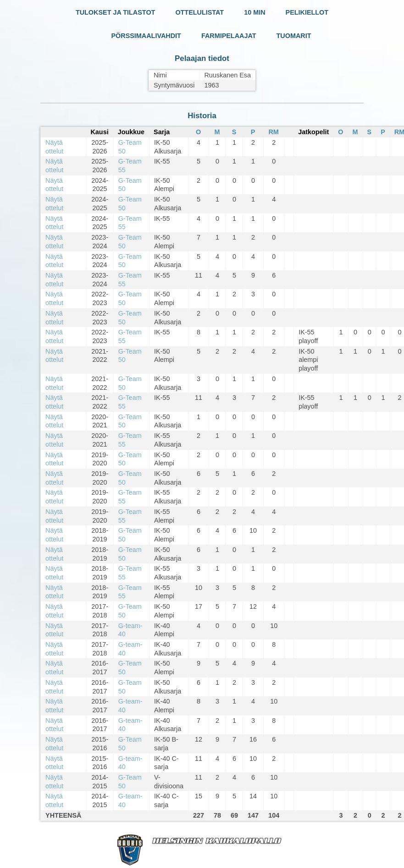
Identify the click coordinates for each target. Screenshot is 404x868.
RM (273, 132)
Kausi (99, 132)
